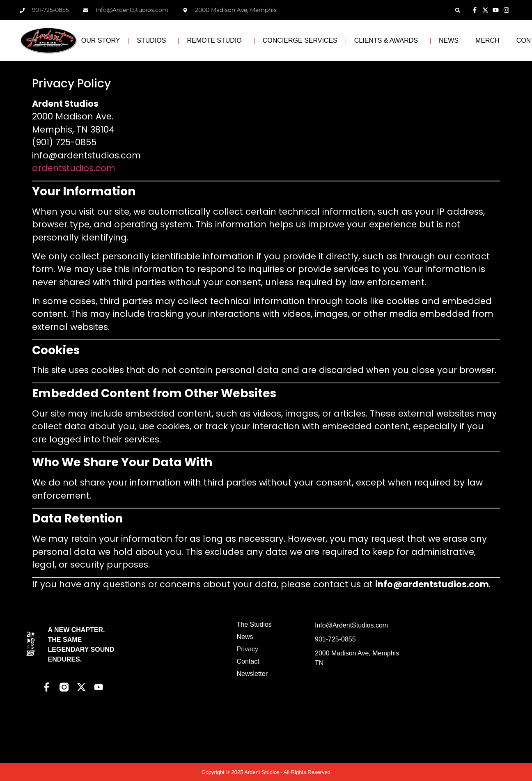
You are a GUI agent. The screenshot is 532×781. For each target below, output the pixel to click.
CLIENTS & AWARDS (388, 41)
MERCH (487, 40)
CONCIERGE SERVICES (300, 40)
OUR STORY (101, 40)
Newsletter (252, 674)
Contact (248, 661)
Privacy (247, 649)
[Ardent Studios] (452, 682)
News (245, 637)
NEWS (449, 40)
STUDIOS (153, 41)
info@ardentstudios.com (86, 155)
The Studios (254, 624)
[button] (457, 10)
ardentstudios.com (74, 168)
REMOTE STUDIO (216, 41)
